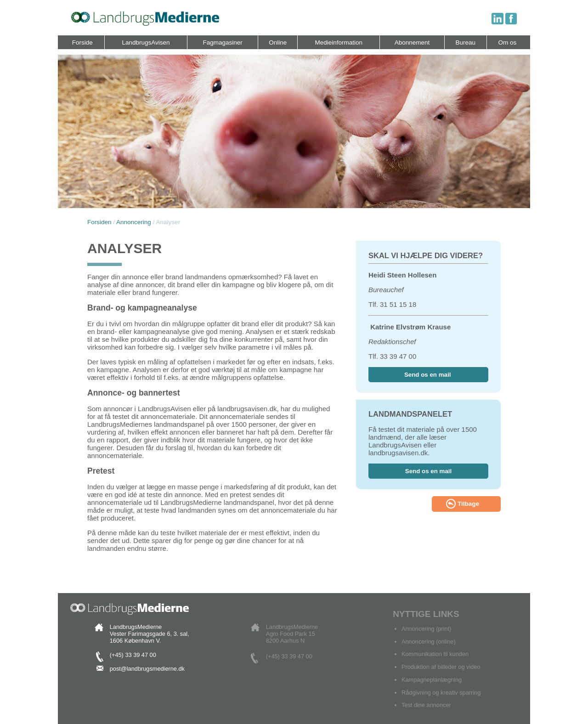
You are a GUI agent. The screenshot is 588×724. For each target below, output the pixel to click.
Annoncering (134, 222)
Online (278, 42)
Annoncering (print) (426, 629)
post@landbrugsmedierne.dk (147, 669)
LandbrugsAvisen (146, 42)
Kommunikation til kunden (435, 654)
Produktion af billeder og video (441, 667)
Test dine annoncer (426, 705)
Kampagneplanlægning (432, 680)
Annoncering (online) (429, 642)
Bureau (466, 42)
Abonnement (412, 42)
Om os (507, 42)
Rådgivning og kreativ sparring (441, 693)
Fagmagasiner (222, 42)
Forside (82, 42)
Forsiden (99, 222)
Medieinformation (339, 42)
